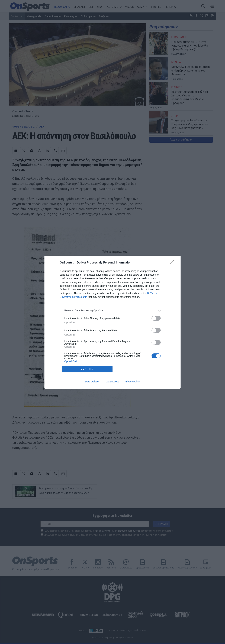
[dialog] (112, 322)
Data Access (112, 382)
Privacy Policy (132, 382)
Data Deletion (93, 382)
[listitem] (112, 310)
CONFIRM (87, 369)
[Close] (173, 263)
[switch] (156, 318)
